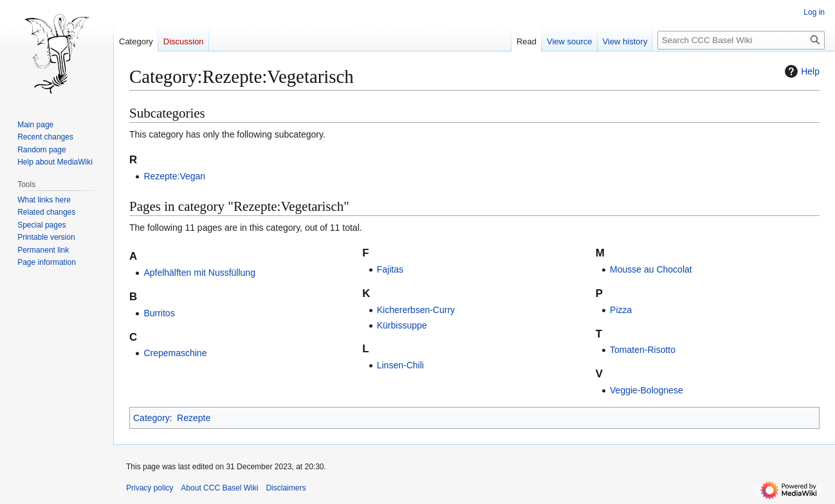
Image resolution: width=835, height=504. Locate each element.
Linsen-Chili (400, 365)
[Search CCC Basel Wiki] (741, 40)
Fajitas (390, 269)
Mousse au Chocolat (651, 269)
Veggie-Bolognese (647, 390)
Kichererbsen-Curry (416, 310)
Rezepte (194, 418)
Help (801, 71)
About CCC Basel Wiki (219, 488)
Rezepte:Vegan (174, 176)
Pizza (621, 310)
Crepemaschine (175, 353)
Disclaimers (286, 488)
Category (151, 418)
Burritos (159, 313)
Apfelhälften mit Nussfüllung (199, 273)
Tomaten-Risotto (643, 350)
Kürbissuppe (402, 325)
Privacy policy (150, 488)
